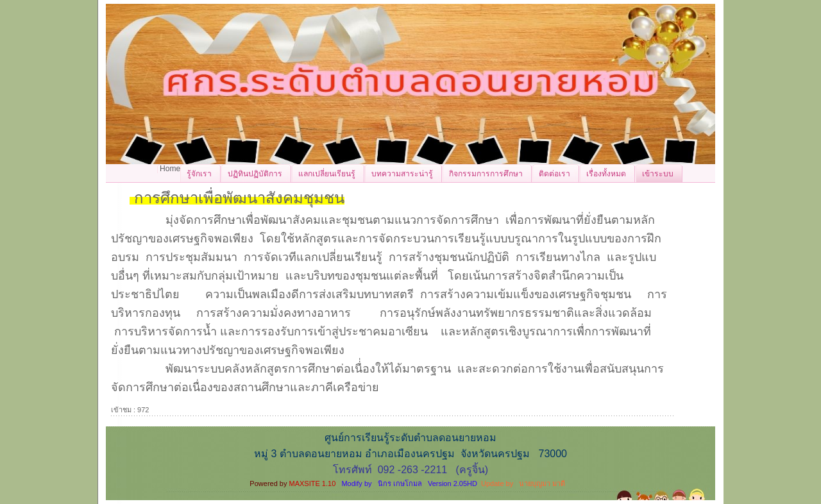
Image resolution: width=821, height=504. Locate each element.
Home (170, 169)
